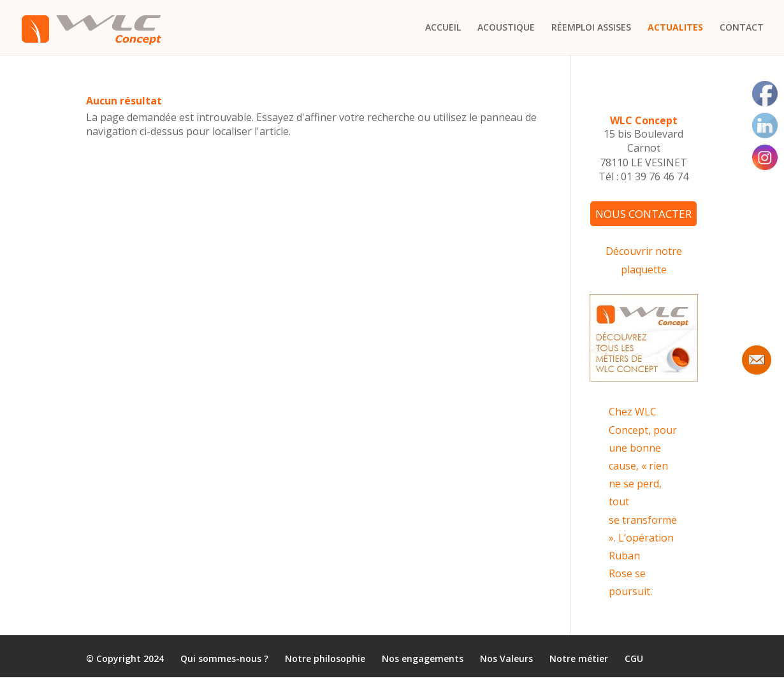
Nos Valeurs (506, 659)
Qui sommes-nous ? (224, 659)
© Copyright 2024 (125, 659)
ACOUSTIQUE (506, 28)
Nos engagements (423, 659)
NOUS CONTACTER (643, 214)
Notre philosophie (325, 659)
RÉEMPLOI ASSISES (591, 28)
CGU (634, 659)
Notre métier (579, 659)
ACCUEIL (443, 28)
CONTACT (742, 28)
